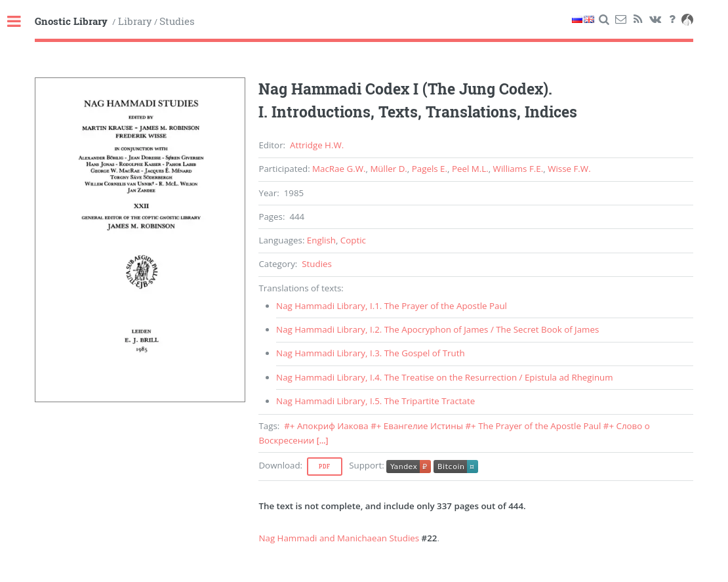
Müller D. (388, 169)
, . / (437, 329)
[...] (323, 441)
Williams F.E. (518, 169)
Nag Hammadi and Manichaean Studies (339, 538)
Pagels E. (430, 169)
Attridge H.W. (317, 145)
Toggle (21, 22)
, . (392, 306)
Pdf (325, 467)
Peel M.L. (470, 169)
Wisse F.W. (569, 169)
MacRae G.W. (339, 169)
